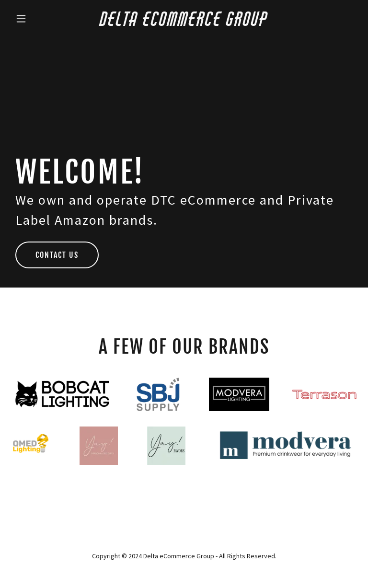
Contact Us (57, 255)
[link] (184, 23)
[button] (37, 19)
